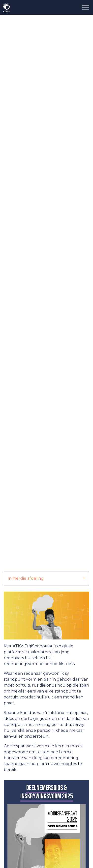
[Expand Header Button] (86, 7)
